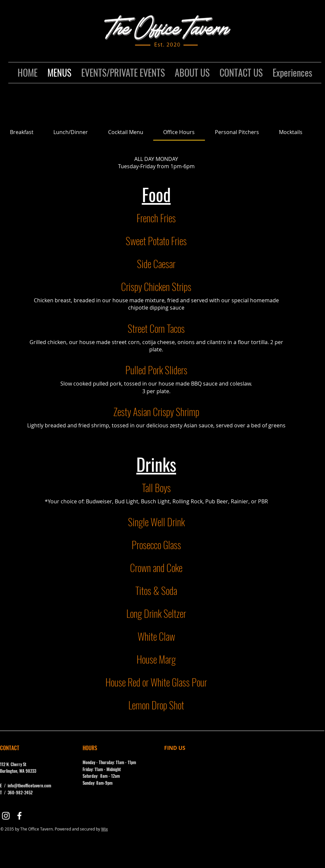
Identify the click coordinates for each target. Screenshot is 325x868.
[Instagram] (6, 816)
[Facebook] (19, 816)
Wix (104, 829)
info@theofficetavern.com (29, 785)
